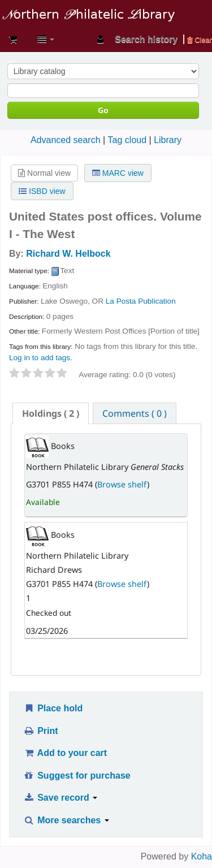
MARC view (118, 173)
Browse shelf (122, 484)
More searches (66, 820)
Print (40, 731)
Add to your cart (65, 753)
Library (168, 140)
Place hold (53, 708)
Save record (60, 798)
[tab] (51, 413)
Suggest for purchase (77, 776)
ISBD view (42, 191)
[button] (13, 40)
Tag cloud (127, 140)
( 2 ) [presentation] (51, 413)
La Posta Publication (141, 301)
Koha (202, 856)
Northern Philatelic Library (99, 4)
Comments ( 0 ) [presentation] (135, 413)
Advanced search (66, 140)
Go (103, 110)
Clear (200, 40)
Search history (146, 39)
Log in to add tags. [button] (41, 358)
